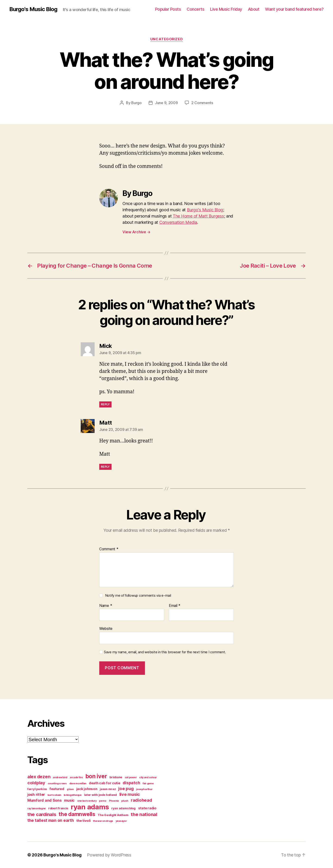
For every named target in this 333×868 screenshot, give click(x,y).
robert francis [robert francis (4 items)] (58, 808)
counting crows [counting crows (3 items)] (57, 783)
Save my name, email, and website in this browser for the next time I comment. (165, 652)
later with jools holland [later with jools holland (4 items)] (101, 795)
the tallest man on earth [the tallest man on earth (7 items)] (51, 820)
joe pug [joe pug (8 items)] (126, 788)
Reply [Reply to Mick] (105, 404)
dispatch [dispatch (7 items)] (131, 783)
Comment (109, 549)
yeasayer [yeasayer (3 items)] (121, 821)
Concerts (195, 9)
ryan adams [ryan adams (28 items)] (90, 807)
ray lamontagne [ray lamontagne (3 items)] (37, 809)
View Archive (136, 232)
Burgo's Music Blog (33, 9)
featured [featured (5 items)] (57, 789)
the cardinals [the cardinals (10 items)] (42, 814)
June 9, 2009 (166, 103)
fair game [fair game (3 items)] (148, 783)
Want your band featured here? (294, 9)
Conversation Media (178, 222)
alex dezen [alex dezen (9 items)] (39, 777)
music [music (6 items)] (69, 800)
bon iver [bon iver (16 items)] (96, 776)
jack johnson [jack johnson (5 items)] (87, 789)
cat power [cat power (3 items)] (131, 777)
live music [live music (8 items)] (130, 794)
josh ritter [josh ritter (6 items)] (36, 794)
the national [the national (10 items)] (144, 814)
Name (106, 606)
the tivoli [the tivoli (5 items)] (83, 821)
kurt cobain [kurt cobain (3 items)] (54, 795)
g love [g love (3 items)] (70, 789)
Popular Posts (168, 9)
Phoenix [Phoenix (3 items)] (114, 801)
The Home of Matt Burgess (198, 216)
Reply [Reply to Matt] (105, 467)
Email (175, 606)
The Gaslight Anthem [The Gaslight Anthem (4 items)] (113, 815)
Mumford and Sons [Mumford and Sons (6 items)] (45, 800)
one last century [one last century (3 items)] (87, 801)
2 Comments (202, 103)
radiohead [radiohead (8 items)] (141, 800)
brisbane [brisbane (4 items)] (116, 777)
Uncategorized (166, 39)
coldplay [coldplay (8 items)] (36, 783)
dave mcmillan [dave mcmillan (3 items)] (78, 783)
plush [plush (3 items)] (125, 801)
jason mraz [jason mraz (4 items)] (108, 789)
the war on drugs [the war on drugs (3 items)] (103, 821)
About (254, 9)
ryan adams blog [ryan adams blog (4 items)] (123, 808)
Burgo (136, 103)
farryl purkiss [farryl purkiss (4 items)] (37, 789)
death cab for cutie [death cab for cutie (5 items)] (105, 783)
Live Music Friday (226, 9)
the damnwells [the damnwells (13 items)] (77, 814)
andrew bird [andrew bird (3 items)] (60, 777)
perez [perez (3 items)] (103, 801)
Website (106, 628)
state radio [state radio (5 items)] (147, 808)
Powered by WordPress (109, 855)
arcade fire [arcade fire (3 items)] (76, 777)
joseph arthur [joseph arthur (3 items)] (144, 789)
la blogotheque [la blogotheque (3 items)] (73, 795)
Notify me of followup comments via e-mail (138, 595)
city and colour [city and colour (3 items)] (148, 777)
